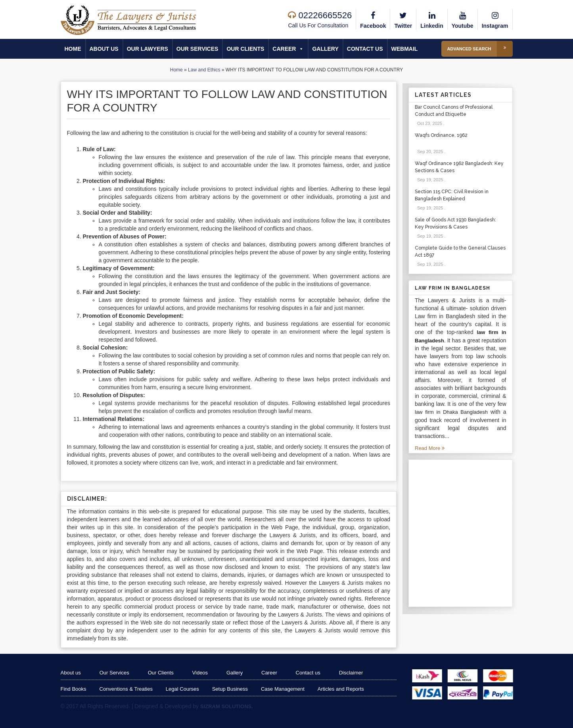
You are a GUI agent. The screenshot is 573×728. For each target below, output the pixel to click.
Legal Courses (182, 689)
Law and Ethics (204, 70)
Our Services (197, 49)
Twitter (403, 19)
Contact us (365, 49)
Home (73, 49)
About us (104, 49)
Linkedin (432, 19)
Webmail (405, 49)
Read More (430, 448)
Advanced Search (480, 49)
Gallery (325, 49)
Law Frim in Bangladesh (452, 288)
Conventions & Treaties (126, 689)
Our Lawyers (148, 49)
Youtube (463, 19)
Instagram (495, 19)
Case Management (283, 689)
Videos (200, 673)
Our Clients (245, 49)
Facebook (373, 19)
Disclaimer (352, 673)
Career (288, 49)
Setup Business (230, 689)
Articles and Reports (341, 689)
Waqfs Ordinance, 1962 (441, 135)
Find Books (74, 689)
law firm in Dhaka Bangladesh (451, 412)
